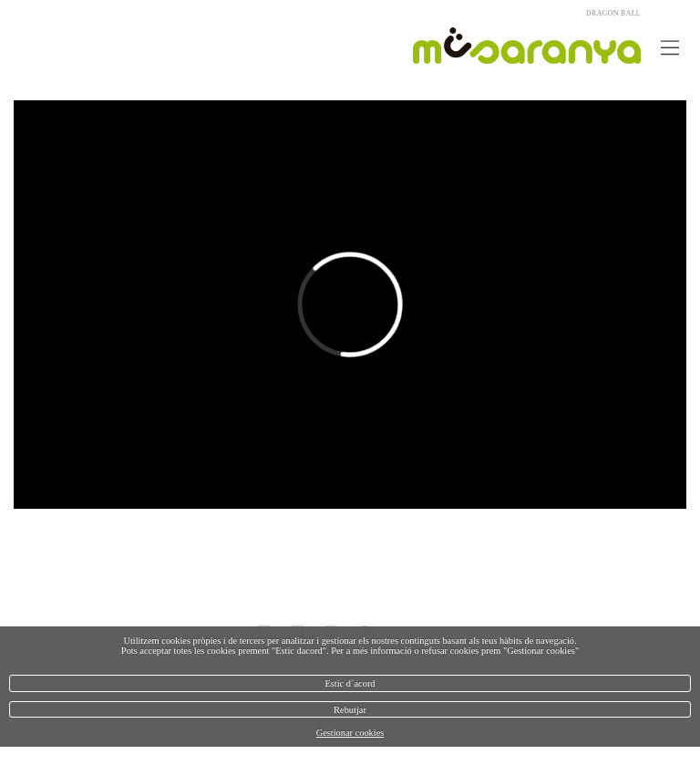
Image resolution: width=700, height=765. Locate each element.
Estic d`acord (350, 683)
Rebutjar (350, 710)
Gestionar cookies (350, 733)
